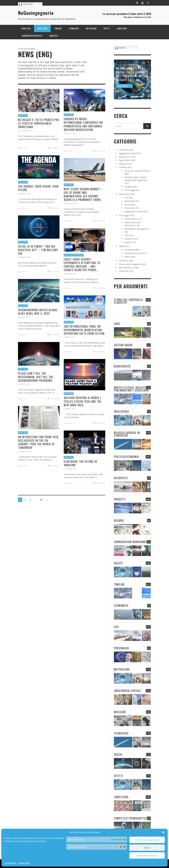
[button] (163, 832)
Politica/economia (133, 253)
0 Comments (53, 148)
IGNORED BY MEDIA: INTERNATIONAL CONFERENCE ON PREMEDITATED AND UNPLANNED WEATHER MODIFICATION (83, 124)
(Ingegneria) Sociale (134, 212)
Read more (24, 148)
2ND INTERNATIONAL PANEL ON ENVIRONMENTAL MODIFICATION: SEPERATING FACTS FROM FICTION (84, 341)
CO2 (127, 235)
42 (41, 500)
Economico (130, 208)
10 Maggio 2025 (69, 285)
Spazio (128, 242)
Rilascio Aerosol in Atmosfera (127, 434)
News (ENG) (23, 116)
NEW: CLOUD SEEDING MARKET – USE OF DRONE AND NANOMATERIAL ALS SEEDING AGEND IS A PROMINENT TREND (83, 206)
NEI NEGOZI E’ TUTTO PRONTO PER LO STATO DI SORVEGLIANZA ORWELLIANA (38, 123)
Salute (127, 257)
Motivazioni (124, 194)
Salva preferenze (147, 856)
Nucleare (129, 239)
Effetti (122, 246)
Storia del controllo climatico (138, 171)
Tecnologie (124, 215)
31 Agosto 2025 (70, 134)
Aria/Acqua (129, 201)
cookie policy (24, 863)
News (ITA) (124, 157)
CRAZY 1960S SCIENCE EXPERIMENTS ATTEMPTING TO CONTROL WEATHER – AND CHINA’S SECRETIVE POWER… (82, 276)
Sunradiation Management (137, 229)
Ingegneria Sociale (127, 153)
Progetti (128, 187)
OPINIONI (123, 150)
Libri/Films (78, 266)
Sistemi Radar (131, 219)
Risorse (128, 205)
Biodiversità (130, 250)
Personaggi (130, 190)
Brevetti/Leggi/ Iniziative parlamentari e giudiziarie (131, 389)
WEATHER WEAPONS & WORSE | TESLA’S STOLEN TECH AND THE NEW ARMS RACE (82, 413)
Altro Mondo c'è (126, 268)
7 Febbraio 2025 (70, 480)
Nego (147, 848)
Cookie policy (10, 863)
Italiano (26, 5)
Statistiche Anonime (147, 840)
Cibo (127, 198)
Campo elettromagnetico (130, 264)
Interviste (123, 164)
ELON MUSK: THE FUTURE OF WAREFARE (80, 474)
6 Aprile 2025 (68, 349)
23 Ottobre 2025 (25, 131)
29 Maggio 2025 (69, 215)
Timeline (123, 167)
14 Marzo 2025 (69, 421)
